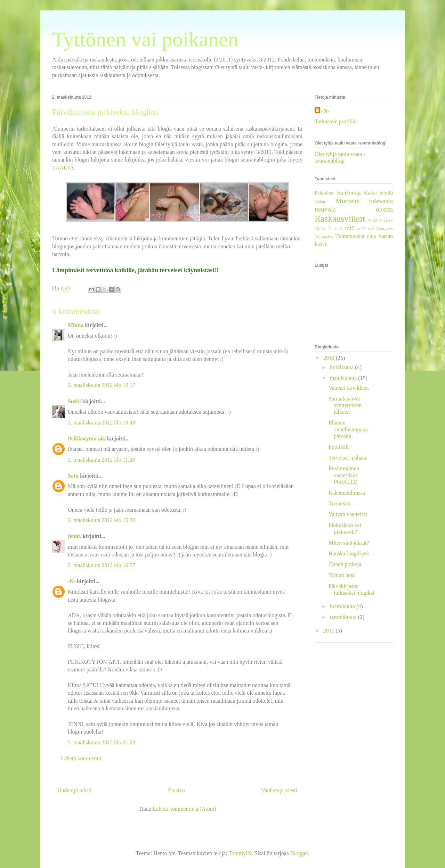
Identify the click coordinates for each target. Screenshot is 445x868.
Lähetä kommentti (81, 758)
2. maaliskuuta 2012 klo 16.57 (102, 565)
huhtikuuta (342, 367)
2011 (329, 631)
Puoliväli (339, 447)
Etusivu (176, 790)
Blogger (299, 853)
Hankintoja (349, 193)
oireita (384, 209)
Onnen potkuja (345, 564)
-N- (72, 581)
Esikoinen (325, 193)
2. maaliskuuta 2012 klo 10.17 (102, 385)
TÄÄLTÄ (63, 168)
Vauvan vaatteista (348, 514)
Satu (73, 476)
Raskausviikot (340, 219)
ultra (371, 236)
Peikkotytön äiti (87, 439)
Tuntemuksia (350, 236)
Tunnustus (324, 237)
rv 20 (372, 220)
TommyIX (240, 853)
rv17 (361, 229)
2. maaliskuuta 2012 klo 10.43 (102, 423)
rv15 (349, 228)
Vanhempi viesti (279, 790)
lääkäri (321, 202)
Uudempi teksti (74, 790)
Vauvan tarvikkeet (349, 388)
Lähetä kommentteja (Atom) (184, 809)
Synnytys (385, 229)
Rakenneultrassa (347, 493)
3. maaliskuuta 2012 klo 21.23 (102, 742)
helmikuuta (343, 606)
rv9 (371, 229)
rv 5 (338, 229)
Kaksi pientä (378, 193)
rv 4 (326, 228)
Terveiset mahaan (348, 458)
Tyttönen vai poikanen (145, 39)
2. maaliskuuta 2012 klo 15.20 (102, 520)
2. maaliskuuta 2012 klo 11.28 (101, 460)
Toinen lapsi (342, 575)
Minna (76, 325)
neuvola (325, 209)
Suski (74, 401)
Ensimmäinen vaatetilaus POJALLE (344, 475)
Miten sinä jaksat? (349, 543)
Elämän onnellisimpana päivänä (348, 429)
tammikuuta (344, 617)
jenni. (75, 536)
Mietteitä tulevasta (364, 201)
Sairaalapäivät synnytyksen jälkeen (345, 405)
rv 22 (383, 220)
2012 (330, 358)
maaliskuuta (344, 378)
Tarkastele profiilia (336, 121)
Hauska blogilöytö (349, 553)
